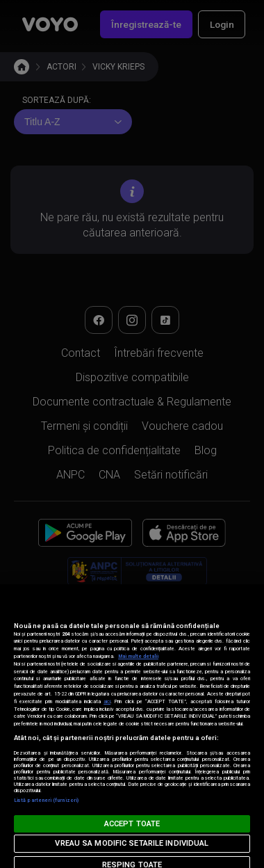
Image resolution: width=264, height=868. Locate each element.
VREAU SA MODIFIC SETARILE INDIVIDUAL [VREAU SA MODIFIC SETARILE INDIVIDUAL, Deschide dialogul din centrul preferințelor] (132, 843)
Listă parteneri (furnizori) (46, 800)
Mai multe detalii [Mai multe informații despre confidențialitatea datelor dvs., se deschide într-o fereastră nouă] (138, 656)
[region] (132, 726)
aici (107, 701)
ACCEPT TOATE (132, 824)
